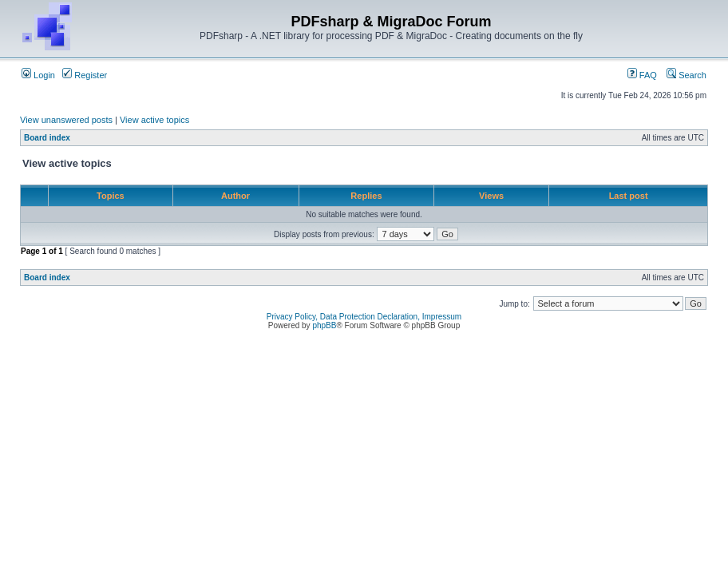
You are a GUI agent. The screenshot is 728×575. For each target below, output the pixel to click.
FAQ (642, 75)
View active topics (154, 120)
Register (85, 75)
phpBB (324, 325)
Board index (47, 138)
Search (686, 75)
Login (38, 75)
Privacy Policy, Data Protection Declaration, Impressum (364, 317)
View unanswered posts (66, 120)
